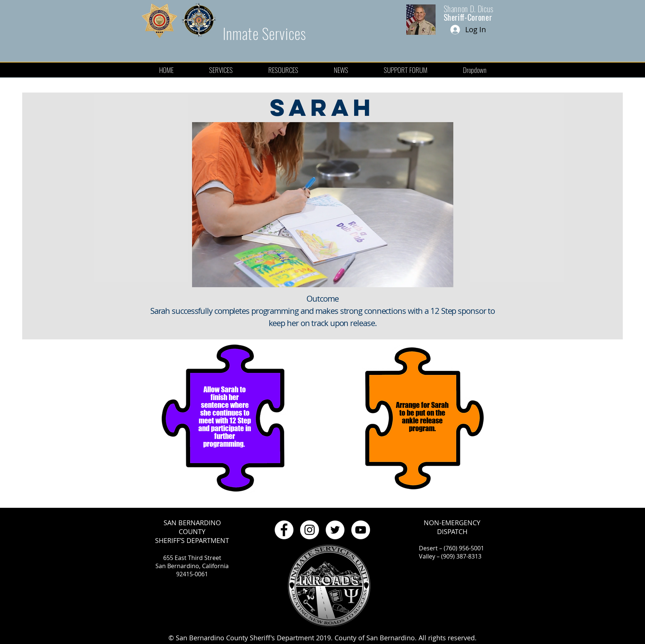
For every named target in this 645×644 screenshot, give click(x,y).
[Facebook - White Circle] (284, 530)
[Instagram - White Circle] (310, 530)
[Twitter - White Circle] (335, 530)
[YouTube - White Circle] (361, 530)
